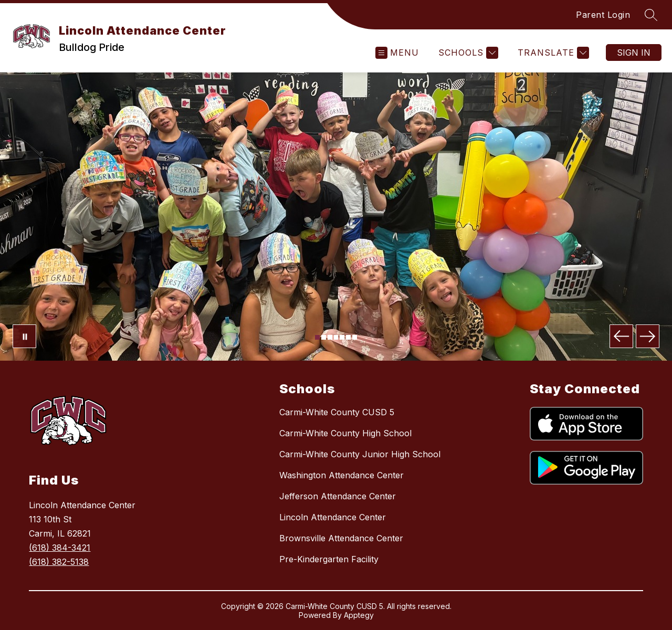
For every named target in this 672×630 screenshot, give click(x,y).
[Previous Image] (621, 336)
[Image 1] (317, 337)
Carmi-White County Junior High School (360, 454)
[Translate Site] (552, 53)
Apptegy (359, 615)
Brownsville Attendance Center (341, 538)
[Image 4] (336, 337)
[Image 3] (330, 337)
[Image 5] (342, 337)
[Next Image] (648, 336)
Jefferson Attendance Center (338, 496)
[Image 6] (348, 337)
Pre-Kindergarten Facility (329, 559)
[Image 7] (355, 337)
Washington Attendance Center (342, 475)
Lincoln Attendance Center (333, 517)
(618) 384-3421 (60, 548)
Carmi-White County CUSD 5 (337, 412)
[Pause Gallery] (24, 336)
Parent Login (603, 15)
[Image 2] (324, 337)
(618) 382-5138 (59, 562)
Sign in (634, 52)
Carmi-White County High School (345, 433)
